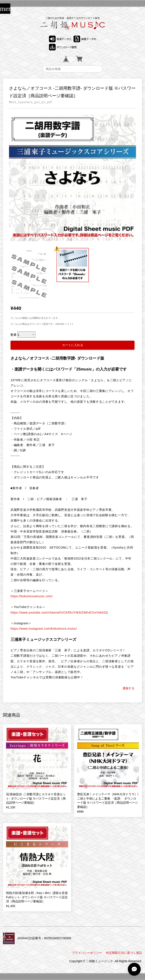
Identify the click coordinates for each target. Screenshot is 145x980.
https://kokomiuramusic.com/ (32, 596)
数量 (14, 335)
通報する (128, 688)
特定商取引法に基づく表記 (124, 953)
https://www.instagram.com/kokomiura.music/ (44, 629)
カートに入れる (73, 345)
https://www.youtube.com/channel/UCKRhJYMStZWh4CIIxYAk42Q (59, 612)
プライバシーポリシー (87, 953)
